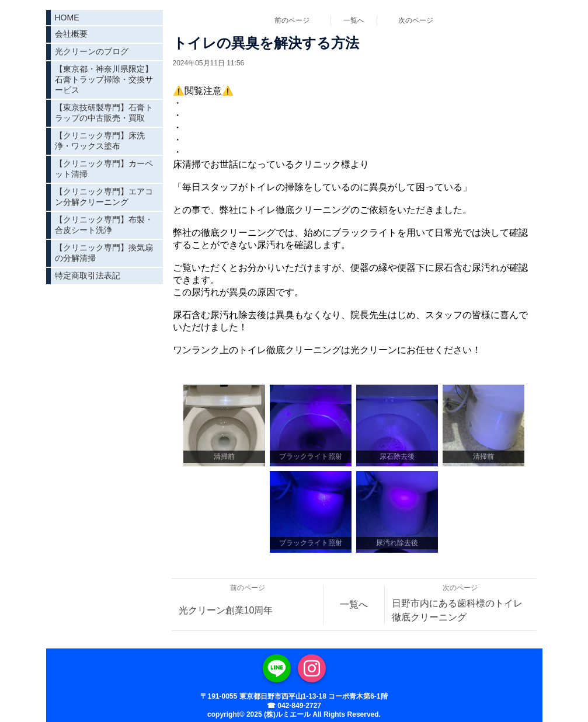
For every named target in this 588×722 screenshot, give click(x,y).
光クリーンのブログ (92, 51)
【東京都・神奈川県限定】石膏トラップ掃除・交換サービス (104, 79)
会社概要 (71, 34)
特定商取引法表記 (88, 275)
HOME (67, 18)
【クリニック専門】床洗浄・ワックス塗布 (100, 141)
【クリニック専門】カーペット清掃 (104, 169)
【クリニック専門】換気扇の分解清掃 (104, 253)
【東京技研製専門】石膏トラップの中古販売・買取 (104, 113)
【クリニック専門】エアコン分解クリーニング (104, 197)
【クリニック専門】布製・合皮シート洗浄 (104, 225)
